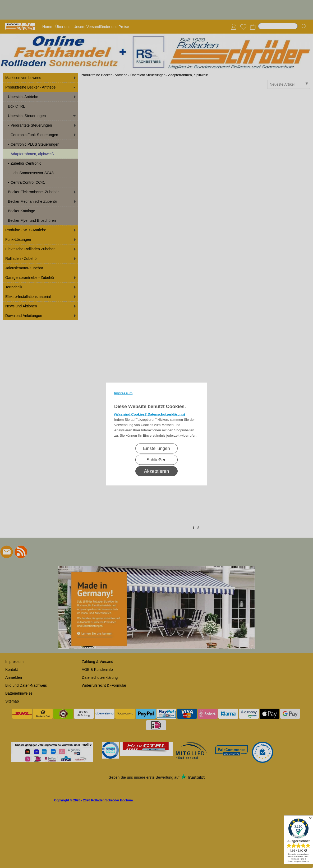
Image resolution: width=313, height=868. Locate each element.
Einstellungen (156, 448)
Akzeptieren (156, 471)
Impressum (123, 393)
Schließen (156, 460)
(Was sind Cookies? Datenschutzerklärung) (150, 414)
